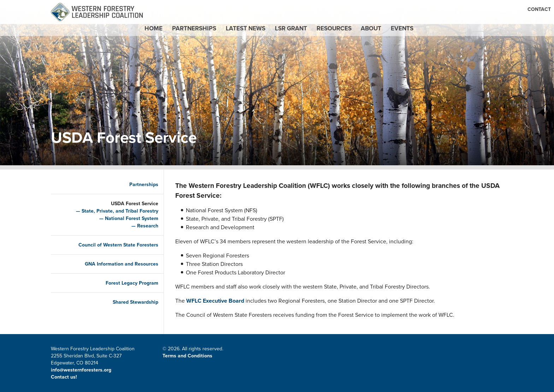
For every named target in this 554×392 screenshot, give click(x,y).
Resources (349, 34)
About (397, 34)
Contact (364, 9)
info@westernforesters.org (81, 370)
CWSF (474, 9)
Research (142, 226)
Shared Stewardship (129, 302)
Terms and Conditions (187, 356)
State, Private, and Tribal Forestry (114, 211)
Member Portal (402, 9)
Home (121, 34)
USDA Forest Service (129, 204)
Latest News (236, 34)
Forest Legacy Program (126, 283)
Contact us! (65, 377)
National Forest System (126, 218)
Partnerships (172, 34)
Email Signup (445, 9)
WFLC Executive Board (215, 301)
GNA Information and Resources (116, 264)
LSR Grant (294, 34)
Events (439, 34)
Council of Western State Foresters (112, 245)
